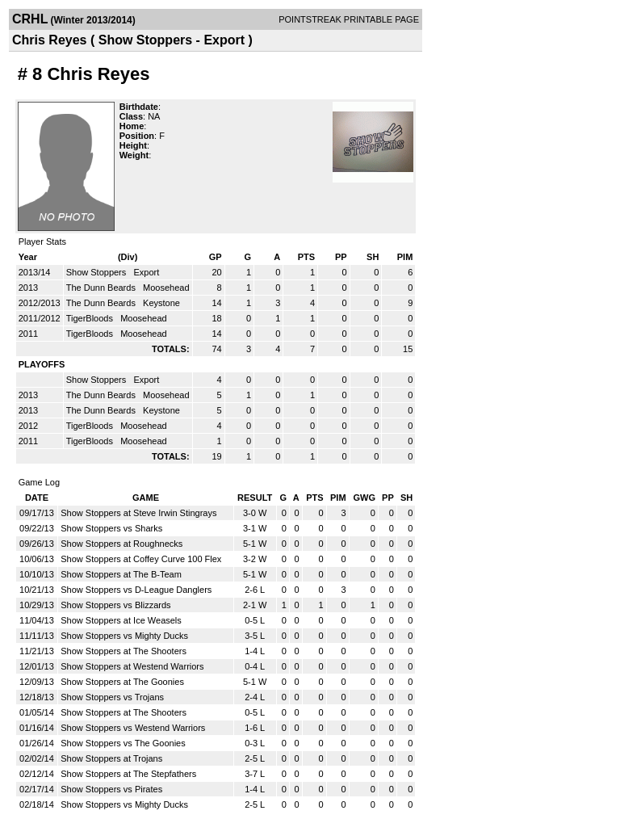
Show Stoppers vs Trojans (112, 697)
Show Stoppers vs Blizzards (115, 605)
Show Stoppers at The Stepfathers (128, 774)
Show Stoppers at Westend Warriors (132, 666)
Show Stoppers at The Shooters (124, 651)
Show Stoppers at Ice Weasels (121, 620)
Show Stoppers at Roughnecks (121, 544)
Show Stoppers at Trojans (111, 758)
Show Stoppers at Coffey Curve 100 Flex (141, 559)
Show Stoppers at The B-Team (121, 574)
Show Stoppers (98, 272)
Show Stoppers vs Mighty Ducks (124, 636)
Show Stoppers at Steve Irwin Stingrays (138, 513)
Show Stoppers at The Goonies (122, 682)
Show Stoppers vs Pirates (111, 789)
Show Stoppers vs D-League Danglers (136, 590)
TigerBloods (91, 318)
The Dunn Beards (102, 288)
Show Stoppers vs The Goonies (123, 743)
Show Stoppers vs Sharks (111, 528)
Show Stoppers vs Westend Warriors (133, 728)
